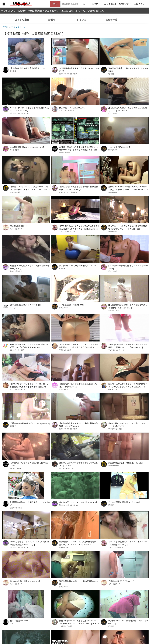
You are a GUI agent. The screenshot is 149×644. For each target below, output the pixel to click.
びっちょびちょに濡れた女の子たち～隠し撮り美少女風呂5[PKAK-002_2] (30, 543)
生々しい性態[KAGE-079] (119, 147)
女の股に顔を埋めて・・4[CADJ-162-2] (27, 147)
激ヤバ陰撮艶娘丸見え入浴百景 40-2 (26, 305)
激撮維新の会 (113, 192)
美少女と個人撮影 (16, 271)
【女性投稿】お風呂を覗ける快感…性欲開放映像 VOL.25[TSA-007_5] (79, 188)
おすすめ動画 (22, 19)
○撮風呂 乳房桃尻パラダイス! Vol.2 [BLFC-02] (30, 423)
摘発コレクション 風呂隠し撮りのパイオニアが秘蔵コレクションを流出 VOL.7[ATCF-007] (79, 622)
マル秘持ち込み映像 (115, 429)
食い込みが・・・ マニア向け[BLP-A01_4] (78, 502)
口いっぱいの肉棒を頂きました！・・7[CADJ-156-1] (128, 267)
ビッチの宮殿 (113, 113)
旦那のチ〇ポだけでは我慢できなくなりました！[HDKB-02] (79, 464)
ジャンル (82, 19)
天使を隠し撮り (114, 311)
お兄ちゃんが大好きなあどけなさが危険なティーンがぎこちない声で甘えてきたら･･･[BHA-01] (128, 385)
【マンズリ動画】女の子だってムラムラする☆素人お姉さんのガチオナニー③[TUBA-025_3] (79, 227)
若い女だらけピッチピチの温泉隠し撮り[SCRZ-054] (30, 464)
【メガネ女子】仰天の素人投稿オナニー (28, 68)
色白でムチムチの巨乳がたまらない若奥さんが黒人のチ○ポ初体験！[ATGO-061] (30, 346)
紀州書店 (111, 74)
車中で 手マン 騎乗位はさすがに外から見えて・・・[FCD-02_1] (30, 109)
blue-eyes (13, 308)
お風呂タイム (64, 389)
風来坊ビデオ (113, 389)
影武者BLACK (113, 150)
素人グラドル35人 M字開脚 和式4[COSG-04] (78, 266)
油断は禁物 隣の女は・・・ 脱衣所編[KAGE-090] (79, 583)
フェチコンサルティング (67, 232)
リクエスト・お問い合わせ (118, 4)
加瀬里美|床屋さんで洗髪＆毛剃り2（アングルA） (30, 504)
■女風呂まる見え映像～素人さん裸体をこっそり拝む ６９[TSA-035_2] (128, 306)
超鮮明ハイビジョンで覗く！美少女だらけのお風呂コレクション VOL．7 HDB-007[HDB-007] (128, 188)
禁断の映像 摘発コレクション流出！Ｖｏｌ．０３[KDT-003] (127, 425)
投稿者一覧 (111, 19)
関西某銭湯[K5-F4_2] (19, 226)
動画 (55, 4)
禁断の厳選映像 (15, 192)
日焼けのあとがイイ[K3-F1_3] (121, 581)
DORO (12, 623)
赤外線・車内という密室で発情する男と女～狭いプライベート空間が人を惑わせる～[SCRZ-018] (79, 149)
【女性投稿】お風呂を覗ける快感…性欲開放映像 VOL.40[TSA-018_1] (79, 425)
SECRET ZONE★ (65, 153)
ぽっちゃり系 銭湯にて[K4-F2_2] (25, 581)
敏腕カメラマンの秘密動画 (68, 74)
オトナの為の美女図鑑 (67, 110)
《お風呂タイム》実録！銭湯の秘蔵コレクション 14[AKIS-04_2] (79, 385)
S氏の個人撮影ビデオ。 (67, 468)
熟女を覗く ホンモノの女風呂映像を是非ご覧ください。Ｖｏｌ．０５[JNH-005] (128, 227)
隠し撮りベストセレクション (20, 113)
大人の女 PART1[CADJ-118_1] (73, 108)
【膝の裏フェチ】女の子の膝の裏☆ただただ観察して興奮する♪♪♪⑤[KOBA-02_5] (128, 346)
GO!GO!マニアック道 (17, 350)
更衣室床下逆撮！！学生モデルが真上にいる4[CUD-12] (128, 70)
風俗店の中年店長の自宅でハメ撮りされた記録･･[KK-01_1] (30, 267)
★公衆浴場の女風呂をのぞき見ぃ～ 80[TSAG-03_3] (79, 70)
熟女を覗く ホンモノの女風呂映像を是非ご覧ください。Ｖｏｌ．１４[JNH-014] (79, 543)
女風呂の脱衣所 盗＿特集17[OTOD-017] (125, 463)
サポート (97, 4)
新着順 (52, 19)
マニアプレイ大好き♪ (18, 389)
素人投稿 (13, 71)
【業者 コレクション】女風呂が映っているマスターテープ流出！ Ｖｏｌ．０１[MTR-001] (30, 188)
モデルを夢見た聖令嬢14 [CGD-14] (124, 502)
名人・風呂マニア (16, 229)
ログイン (140, 4)
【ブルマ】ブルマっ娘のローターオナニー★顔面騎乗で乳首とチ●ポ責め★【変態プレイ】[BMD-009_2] (30, 385)
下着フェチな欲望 (65, 350)
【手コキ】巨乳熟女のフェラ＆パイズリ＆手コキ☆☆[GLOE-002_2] (128, 543)
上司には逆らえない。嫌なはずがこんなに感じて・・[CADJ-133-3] (128, 109)
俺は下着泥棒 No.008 (19, 621)
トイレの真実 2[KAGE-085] (71, 305)
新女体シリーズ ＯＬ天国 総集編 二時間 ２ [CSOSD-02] (128, 622)
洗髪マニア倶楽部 (16, 508)
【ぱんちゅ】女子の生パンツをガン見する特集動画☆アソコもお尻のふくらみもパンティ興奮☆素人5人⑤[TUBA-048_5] (79, 346)
